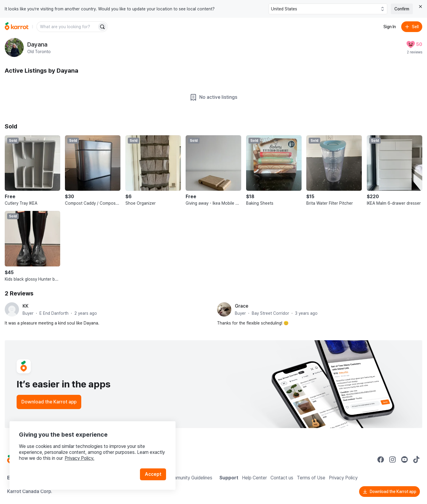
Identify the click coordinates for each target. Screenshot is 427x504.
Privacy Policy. (79, 458)
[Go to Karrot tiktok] (416, 460)
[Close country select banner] (420, 7)
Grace (242, 306)
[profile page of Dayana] (14, 47)
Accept (153, 474)
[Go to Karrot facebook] (381, 460)
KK (26, 306)
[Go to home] (17, 27)
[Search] (102, 27)
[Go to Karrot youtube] (404, 460)
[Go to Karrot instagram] (393, 460)
